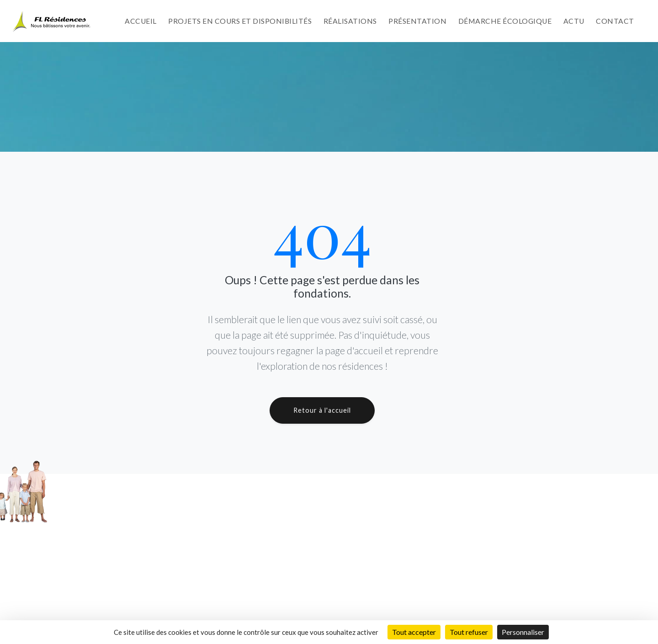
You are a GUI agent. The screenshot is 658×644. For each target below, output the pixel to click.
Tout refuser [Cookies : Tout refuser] (469, 632)
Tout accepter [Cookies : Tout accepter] (414, 632)
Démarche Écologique (282, 575)
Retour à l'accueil (322, 410)
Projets (260, 543)
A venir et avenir (447, 588)
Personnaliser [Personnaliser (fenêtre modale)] (523, 632)
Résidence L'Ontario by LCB (464, 555)
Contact (615, 21)
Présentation (417, 21)
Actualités (264, 586)
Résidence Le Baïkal (452, 577)
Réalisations (350, 21)
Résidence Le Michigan (457, 545)
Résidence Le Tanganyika (460, 566)
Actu (574, 21)
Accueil (141, 21)
